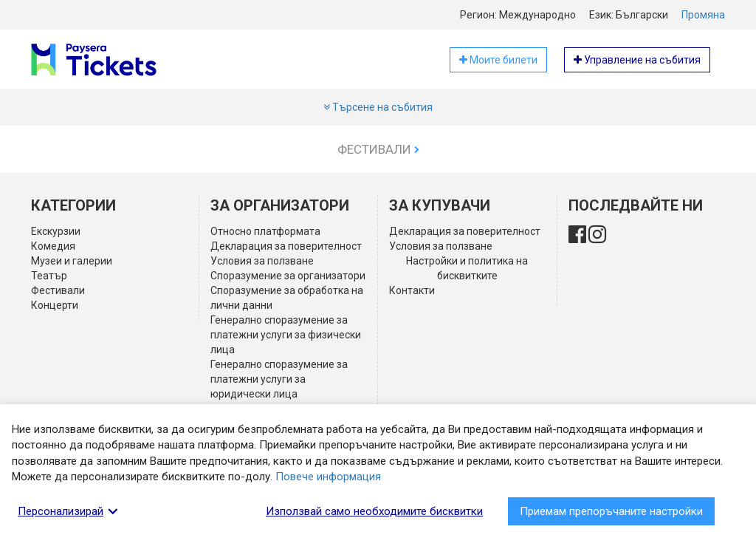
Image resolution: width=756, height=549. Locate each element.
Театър (49, 276)
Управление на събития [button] (637, 60)
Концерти (55, 305)
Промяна (703, 15)
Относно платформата (265, 231)
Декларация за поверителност (286, 246)
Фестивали (378, 149)
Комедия (53, 246)
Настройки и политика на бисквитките (467, 268)
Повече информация (328, 477)
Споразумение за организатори (288, 276)
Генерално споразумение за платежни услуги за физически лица (286, 335)
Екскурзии (56, 231)
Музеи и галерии (72, 261)
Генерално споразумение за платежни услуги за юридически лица (279, 379)
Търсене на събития (378, 107)
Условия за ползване (262, 261)
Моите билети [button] (498, 60)
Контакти (412, 290)
